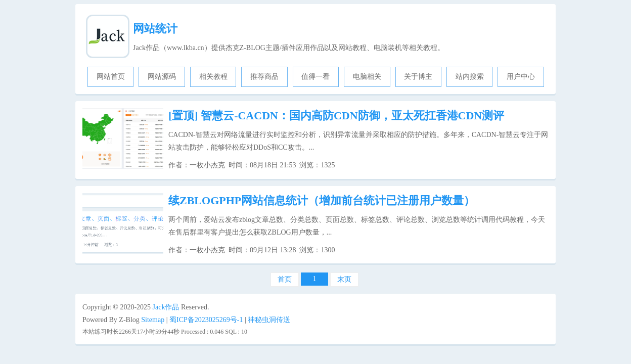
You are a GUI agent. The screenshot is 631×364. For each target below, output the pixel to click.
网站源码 (162, 77)
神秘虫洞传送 (269, 320)
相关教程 (213, 77)
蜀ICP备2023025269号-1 (206, 320)
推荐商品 (264, 77)
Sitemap (153, 320)
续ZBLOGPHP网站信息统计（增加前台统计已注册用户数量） (322, 200)
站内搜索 (470, 77)
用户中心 (521, 77)
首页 (285, 279)
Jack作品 (166, 307)
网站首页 (111, 77)
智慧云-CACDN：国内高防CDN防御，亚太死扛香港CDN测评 (336, 116)
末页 (344, 279)
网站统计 (155, 29)
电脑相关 (367, 77)
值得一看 (315, 77)
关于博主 (418, 77)
